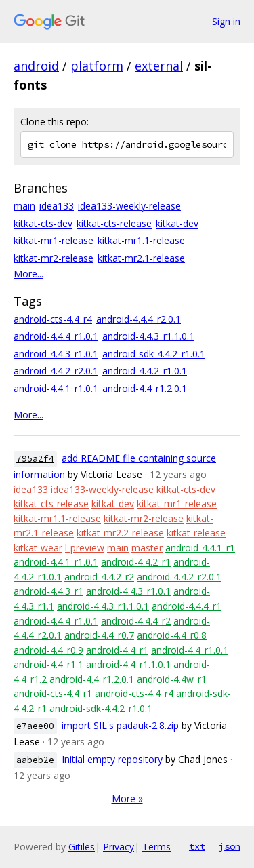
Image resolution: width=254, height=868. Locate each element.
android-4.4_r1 (117, 650)
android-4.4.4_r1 (187, 606)
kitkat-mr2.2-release (120, 533)
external (159, 66)
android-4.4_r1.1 (48, 664)
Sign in (226, 21)
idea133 (57, 206)
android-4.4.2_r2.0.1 (56, 371)
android (36, 66)
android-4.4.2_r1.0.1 (145, 371)
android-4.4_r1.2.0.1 (145, 388)
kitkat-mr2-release (54, 258)
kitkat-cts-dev (43, 223)
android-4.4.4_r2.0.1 (139, 319)
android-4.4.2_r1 (136, 562)
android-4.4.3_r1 (48, 591)
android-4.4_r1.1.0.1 (128, 664)
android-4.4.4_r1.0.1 (56, 336)
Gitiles (82, 847)
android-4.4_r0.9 (48, 650)
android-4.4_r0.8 (172, 635)
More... (28, 274)
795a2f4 (35, 459)
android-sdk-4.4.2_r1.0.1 (154, 354)
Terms (156, 847)
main (24, 206)
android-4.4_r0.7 (99, 635)
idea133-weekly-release (129, 206)
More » (127, 798)
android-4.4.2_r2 (99, 577)
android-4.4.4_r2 (136, 621)
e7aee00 (35, 726)
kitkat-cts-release (114, 223)
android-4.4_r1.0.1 (190, 650)
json (230, 846)
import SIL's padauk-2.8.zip (120, 725)
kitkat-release (196, 533)
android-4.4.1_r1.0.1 (56, 388)
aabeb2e (35, 760)
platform (97, 66)
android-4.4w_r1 (172, 679)
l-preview (85, 548)
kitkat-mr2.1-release (141, 258)
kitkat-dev (177, 223)
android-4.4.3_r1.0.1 (56, 354)
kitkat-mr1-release (54, 240)
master (147, 548)
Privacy (119, 847)
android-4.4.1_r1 (200, 548)
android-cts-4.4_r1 (53, 693)
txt (197, 846)
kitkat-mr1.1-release (141, 240)
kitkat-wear (38, 548)
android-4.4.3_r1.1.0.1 (148, 336)
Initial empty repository (112, 759)
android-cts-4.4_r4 (53, 319)
